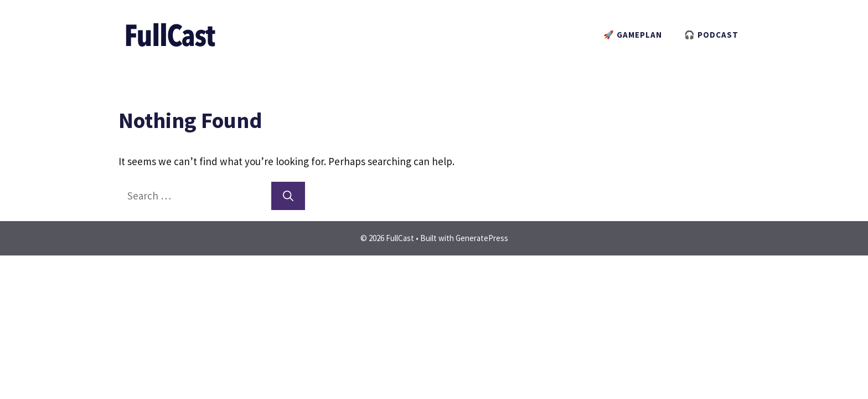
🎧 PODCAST (711, 35)
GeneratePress (482, 238)
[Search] (288, 196)
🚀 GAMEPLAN (633, 35)
